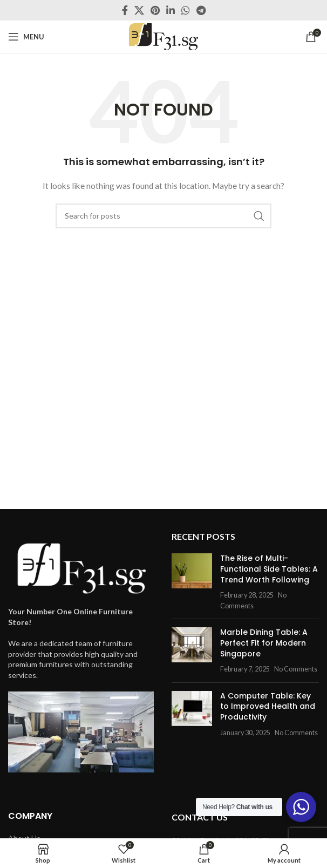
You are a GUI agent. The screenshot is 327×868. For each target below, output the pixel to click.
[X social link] (139, 10)
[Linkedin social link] (171, 10)
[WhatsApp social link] (186, 10)
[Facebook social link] (125, 10)
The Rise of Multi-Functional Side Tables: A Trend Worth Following (269, 569)
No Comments (296, 669)
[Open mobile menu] (26, 37)
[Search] (163, 216)
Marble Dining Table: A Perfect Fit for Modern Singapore (264, 643)
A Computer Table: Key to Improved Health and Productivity (268, 706)
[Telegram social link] (201, 10)
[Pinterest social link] (155, 10)
